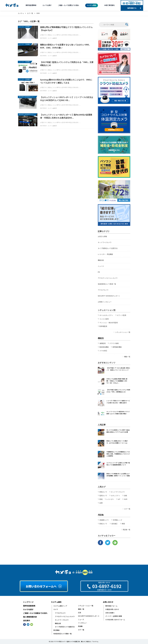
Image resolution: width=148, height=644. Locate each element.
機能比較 (101, 260)
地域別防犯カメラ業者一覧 (107, 284)
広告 (80, 613)
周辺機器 (56, 630)
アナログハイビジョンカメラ (108, 278)
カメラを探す (47, 5)
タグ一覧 (81, 630)
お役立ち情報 (102, 236)
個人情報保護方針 (30, 617)
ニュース (101, 266)
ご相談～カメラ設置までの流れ (68, 5)
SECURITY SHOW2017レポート (27, 97)
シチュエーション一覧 (86, 606)
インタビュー (83, 623)
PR (99, 272)
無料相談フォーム (111, 606)
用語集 (80, 626)
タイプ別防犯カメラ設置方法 (108, 248)
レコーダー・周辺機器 (24, 27)
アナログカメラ (103, 290)
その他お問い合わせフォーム (115, 620)
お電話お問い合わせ (112, 609)
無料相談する (134, 8)
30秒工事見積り (110, 5)
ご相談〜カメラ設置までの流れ (35, 613)
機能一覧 (81, 609)
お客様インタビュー (105, 302)
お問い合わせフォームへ (44, 586)
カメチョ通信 (92, 5)
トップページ (28, 602)
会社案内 (27, 620)
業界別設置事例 (31, 5)
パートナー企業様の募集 (114, 616)
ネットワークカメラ (105, 242)
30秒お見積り (110, 613)
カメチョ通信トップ (60, 606)
